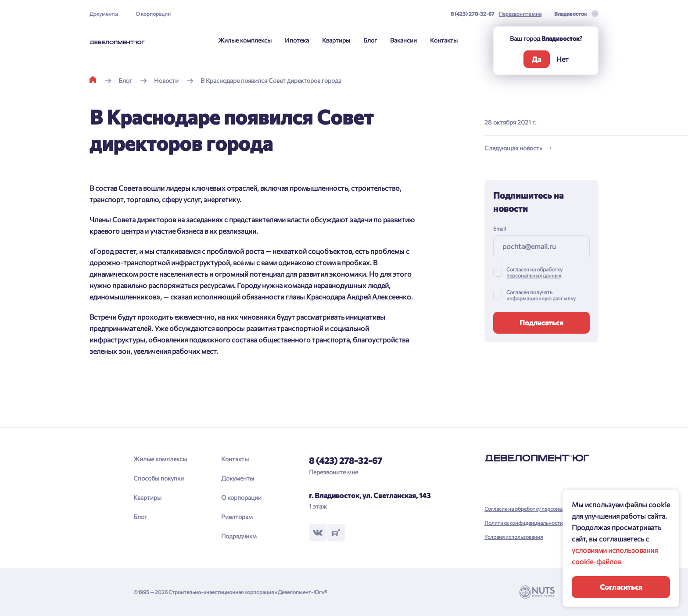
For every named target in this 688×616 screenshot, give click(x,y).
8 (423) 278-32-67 (473, 14)
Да (536, 59)
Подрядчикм (239, 536)
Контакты (444, 40)
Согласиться (621, 587)
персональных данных (534, 275)
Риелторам (237, 517)
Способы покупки (159, 478)
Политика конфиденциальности (524, 523)
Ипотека (297, 40)
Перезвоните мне (520, 14)
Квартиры (336, 40)
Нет (563, 59)
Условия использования (514, 537)
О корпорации (153, 14)
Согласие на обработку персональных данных (540, 509)
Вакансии (403, 40)
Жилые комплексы (245, 40)
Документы (104, 14)
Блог (370, 40)
